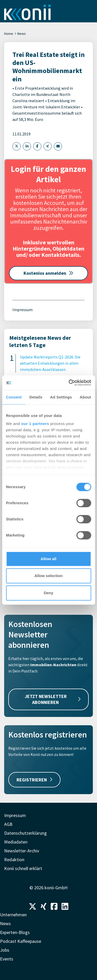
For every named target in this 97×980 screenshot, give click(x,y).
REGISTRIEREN (34, 780)
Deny (48, 593)
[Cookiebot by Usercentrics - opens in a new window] (69, 383)
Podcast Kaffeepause (21, 941)
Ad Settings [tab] (61, 397)
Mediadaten (16, 842)
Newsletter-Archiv (22, 851)
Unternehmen (13, 915)
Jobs (5, 950)
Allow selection (48, 576)
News (22, 34)
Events (7, 959)
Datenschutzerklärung (25, 833)
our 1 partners (35, 424)
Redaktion (14, 860)
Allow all (48, 559)
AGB (8, 824)
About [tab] (85, 397)
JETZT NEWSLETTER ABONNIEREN (53, 699)
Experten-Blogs (15, 932)
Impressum (23, 310)
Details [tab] (36, 397)
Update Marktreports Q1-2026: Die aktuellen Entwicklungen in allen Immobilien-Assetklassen (50, 363)
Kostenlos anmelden (48, 273)
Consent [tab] (14, 397)
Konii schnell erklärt (23, 868)
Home (9, 34)
